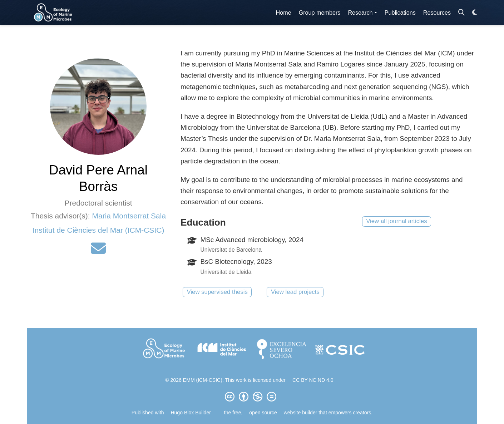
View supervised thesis (217, 292)
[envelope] (98, 251)
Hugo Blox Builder (191, 413)
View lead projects (295, 292)
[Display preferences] (475, 13)
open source (263, 413)
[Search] (461, 13)
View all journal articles (396, 221)
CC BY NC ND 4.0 (313, 380)
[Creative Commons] (252, 396)
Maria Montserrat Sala (129, 216)
